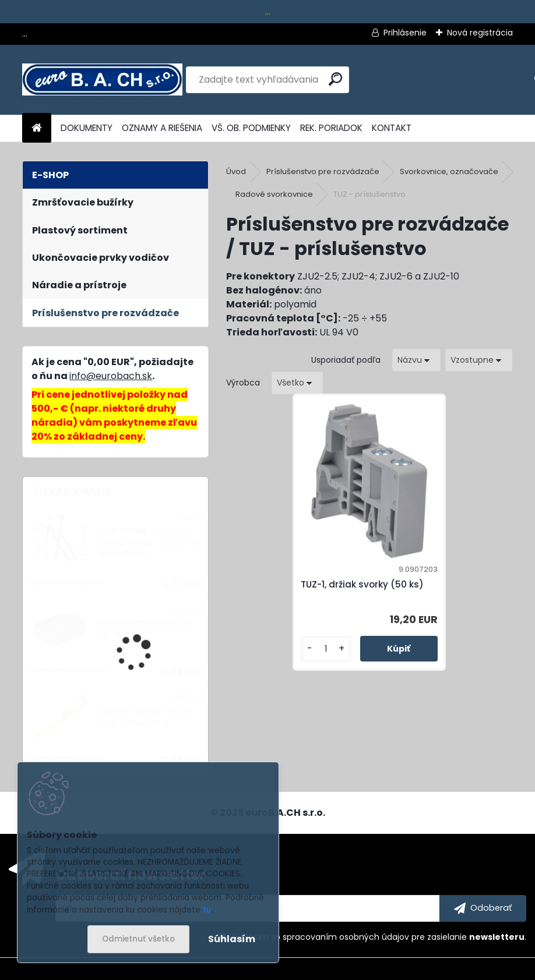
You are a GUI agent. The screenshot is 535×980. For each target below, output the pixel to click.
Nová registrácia (480, 33)
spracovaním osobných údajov (346, 937)
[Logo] (102, 80)
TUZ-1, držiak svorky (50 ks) (364, 591)
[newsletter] (483, 908)
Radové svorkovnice (274, 194)
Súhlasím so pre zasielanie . (379, 937)
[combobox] (416, 360)
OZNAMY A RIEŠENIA (162, 128)
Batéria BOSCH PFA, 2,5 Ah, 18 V (145, 629)
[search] (335, 79)
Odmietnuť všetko (138, 939)
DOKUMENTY (87, 128)
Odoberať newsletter (130, 875)
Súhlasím (232, 939)
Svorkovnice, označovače (449, 171)
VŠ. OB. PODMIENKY (251, 128)
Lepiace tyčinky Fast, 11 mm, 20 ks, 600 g (145, 717)
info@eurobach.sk (111, 376)
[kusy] (332, 663)
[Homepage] (37, 128)
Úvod (236, 171)
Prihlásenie (405, 33)
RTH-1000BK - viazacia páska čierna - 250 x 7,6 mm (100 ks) (148, 543)
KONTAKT (392, 128)
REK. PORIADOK (331, 128)
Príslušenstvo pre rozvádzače (323, 171)
